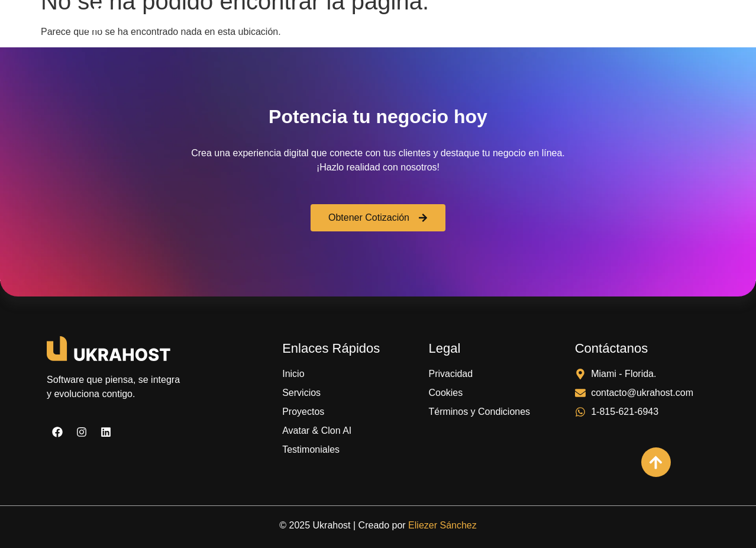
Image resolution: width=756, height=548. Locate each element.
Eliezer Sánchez (442, 525)
